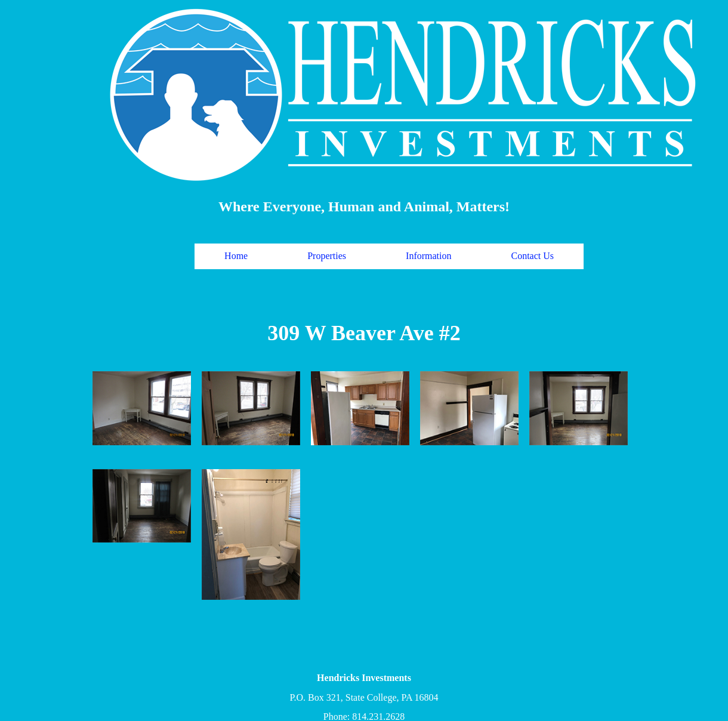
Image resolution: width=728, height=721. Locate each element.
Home (236, 256)
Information (428, 256)
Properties (327, 256)
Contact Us (533, 256)
